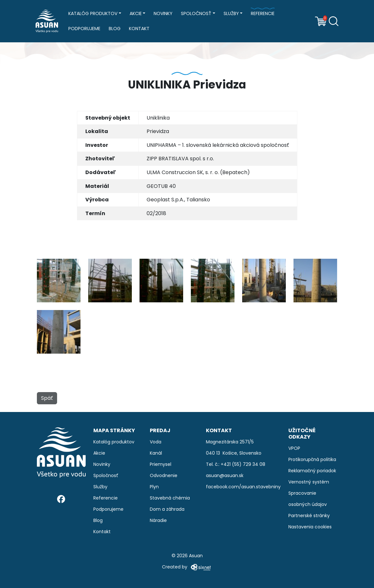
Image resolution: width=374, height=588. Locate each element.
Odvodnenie (164, 475)
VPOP (294, 448)
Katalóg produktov (93, 13)
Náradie (158, 520)
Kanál (156, 453)
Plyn (154, 487)
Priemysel (161, 464)
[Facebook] (61, 499)
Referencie (263, 13)
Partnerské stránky (309, 516)
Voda (156, 442)
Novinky (163, 13)
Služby (231, 13)
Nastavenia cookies (310, 527)
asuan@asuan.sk (225, 475)
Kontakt (139, 29)
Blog (115, 29)
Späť (47, 398)
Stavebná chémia (170, 498)
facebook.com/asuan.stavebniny (243, 487)
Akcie (136, 13)
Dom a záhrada (167, 509)
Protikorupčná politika (312, 459)
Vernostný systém (309, 482)
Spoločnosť (196, 13)
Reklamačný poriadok (312, 471)
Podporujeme (84, 29)
